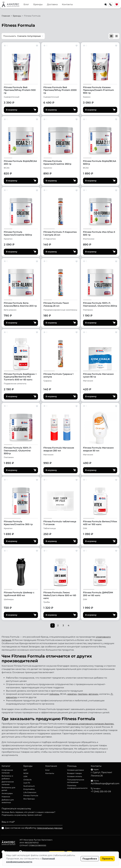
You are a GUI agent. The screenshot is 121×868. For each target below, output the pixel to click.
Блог (26, 4)
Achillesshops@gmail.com (105, 783)
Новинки (6, 797)
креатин (72, 694)
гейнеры (54, 694)
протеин (83, 694)
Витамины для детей (8, 789)
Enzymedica (29, 789)
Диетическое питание (8, 783)
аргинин (93, 694)
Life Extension (30, 792)
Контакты (67, 4)
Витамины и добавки (7, 777)
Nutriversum (29, 786)
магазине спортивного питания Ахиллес (91, 724)
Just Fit (27, 783)
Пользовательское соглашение (76, 781)
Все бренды (29, 799)
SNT (25, 770)
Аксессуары (7, 793)
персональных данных (50, 828)
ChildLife (27, 780)
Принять (107, 859)
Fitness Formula (31, 795)
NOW (26, 773)
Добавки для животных (8, 801)
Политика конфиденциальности (77, 787)
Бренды (38, 4)
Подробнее (90, 859)
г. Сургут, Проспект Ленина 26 (101, 774)
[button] (23, 36)
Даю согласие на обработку (34, 828)
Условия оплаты (75, 776)
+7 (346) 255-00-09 (101, 791)
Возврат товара (74, 773)
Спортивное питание (7, 771)
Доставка (52, 4)
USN (25, 776)
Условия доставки (75, 770)
